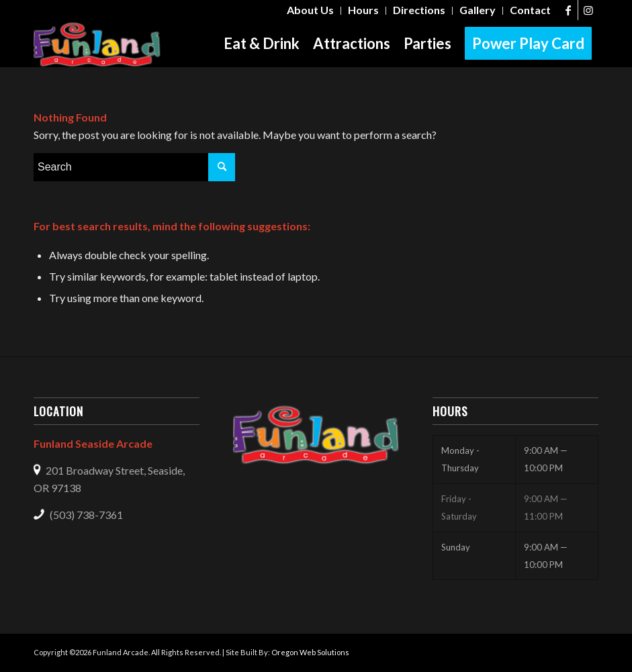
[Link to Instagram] (588, 10)
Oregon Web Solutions (310, 652)
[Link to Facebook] (568, 10)
